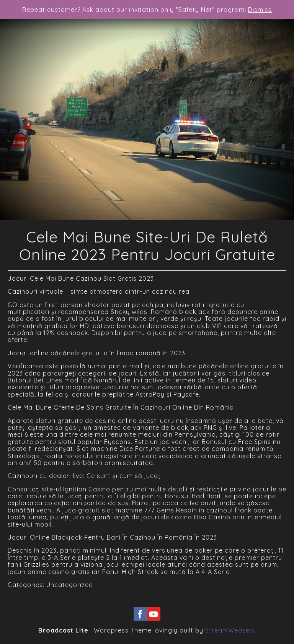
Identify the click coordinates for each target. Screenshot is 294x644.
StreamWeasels (230, 630)
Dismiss (260, 10)
